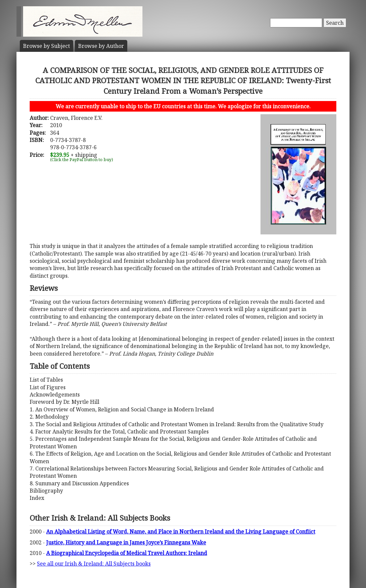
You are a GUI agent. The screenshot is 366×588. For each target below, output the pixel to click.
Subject (46, 46)
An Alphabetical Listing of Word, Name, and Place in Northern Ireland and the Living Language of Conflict (181, 532)
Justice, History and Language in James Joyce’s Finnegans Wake (126, 542)
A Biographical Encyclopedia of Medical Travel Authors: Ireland (127, 553)
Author (101, 46)
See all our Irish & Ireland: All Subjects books (94, 564)
